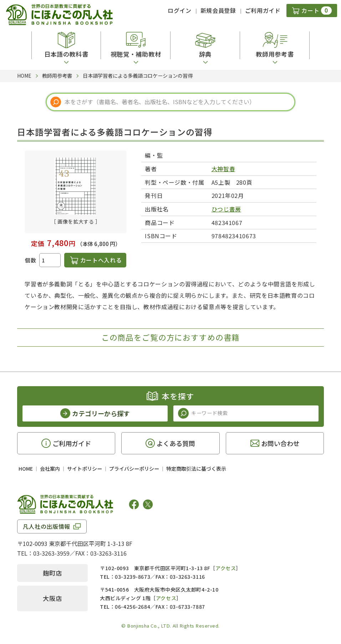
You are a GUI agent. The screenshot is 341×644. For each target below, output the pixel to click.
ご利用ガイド (263, 10)
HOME (26, 469)
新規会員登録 (218, 10)
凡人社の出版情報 (47, 526)
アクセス (226, 568)
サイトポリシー (85, 469)
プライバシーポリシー (134, 469)
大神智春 (223, 169)
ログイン (180, 10)
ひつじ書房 (226, 209)
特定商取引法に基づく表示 (196, 469)
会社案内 (50, 469)
